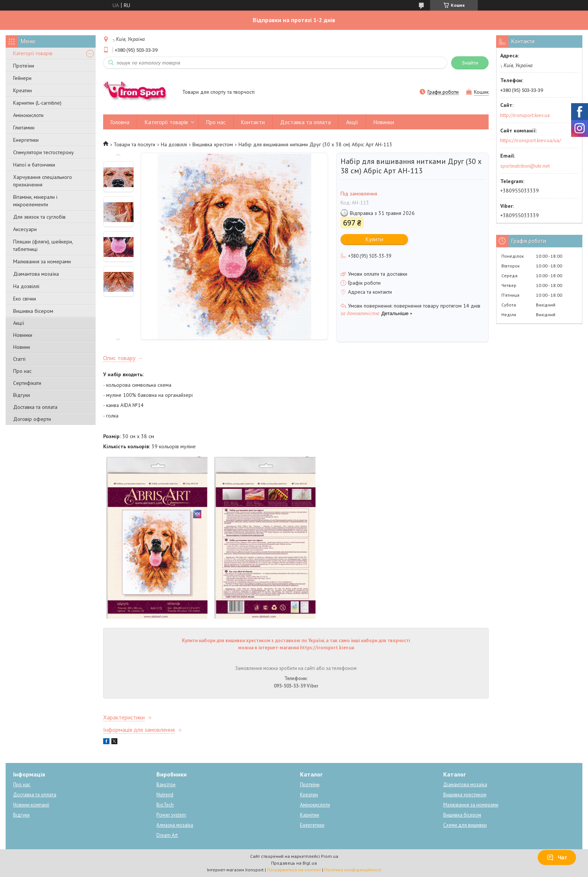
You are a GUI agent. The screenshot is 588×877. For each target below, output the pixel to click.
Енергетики (26, 140)
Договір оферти (32, 419)
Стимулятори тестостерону (43, 152)
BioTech (165, 805)
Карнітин (310, 815)
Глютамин (24, 128)
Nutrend (165, 795)
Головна (120, 122)
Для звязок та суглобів (39, 217)
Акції (19, 323)
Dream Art (167, 835)
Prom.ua (330, 856)
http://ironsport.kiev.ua (525, 115)
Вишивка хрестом (213, 144)
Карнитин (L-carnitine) (37, 103)
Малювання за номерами (42, 261)
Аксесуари (25, 229)
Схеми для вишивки (465, 825)
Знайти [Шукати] (470, 63)
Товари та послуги (134, 144)
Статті (19, 359)
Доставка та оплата (35, 407)
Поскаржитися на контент (294, 870)
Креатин (22, 90)
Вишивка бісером (33, 311)
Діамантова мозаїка (36, 274)
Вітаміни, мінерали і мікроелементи (35, 201)
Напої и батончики (34, 165)
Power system (171, 815)
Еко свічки (25, 299)
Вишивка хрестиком (465, 795)
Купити (374, 239)
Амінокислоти (28, 115)
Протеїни (24, 66)
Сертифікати (27, 383)
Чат (557, 857)
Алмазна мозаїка (175, 825)
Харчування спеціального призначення (43, 181)
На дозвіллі (26, 286)
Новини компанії (31, 805)
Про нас (22, 371)
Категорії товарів (33, 53)
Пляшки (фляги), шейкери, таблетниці (43, 245)
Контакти (253, 122)
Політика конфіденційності (353, 870)
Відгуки (22, 395)
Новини (22, 347)
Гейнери (22, 78)
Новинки (23, 335)
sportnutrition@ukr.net (525, 166)
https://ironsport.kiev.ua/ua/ (531, 140)
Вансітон (166, 785)
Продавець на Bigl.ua (294, 863)
